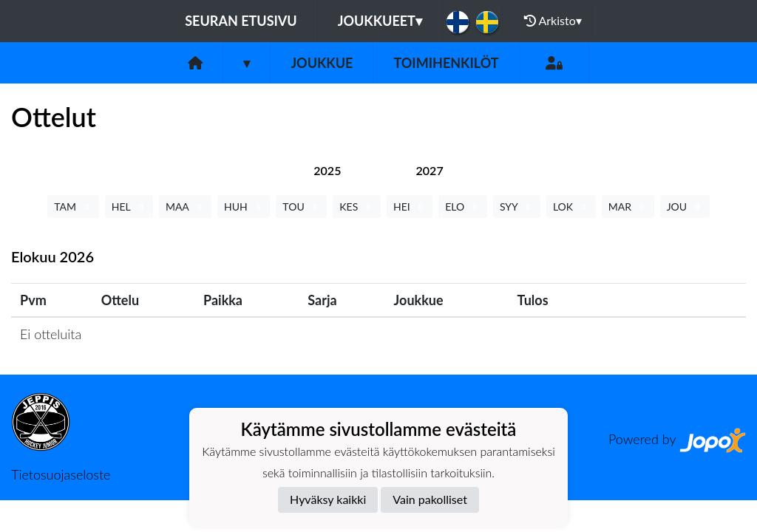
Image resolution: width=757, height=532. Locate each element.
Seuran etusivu (241, 21)
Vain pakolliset (430, 499)
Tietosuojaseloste (61, 474)
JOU (685, 207)
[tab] (327, 170)
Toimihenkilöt (446, 63)
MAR (628, 207)
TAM (73, 207)
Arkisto (553, 21)
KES (357, 207)
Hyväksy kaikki (328, 499)
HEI (410, 207)
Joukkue (322, 63)
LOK (571, 207)
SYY (517, 207)
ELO (463, 207)
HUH (244, 207)
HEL (129, 207)
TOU (301, 207)
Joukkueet (380, 21)
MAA (185, 207)
